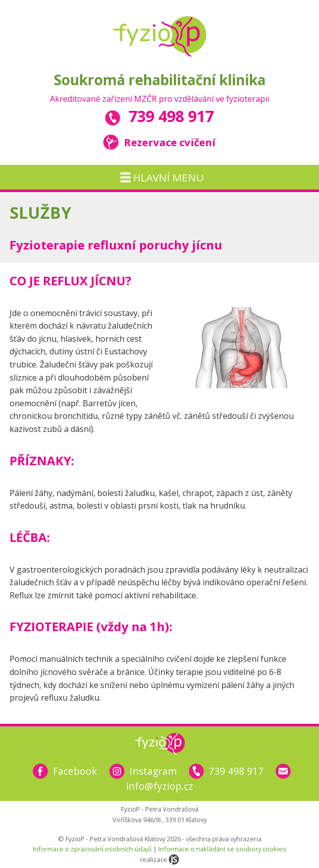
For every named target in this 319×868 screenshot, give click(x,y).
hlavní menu (162, 177)
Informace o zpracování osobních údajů (92, 849)
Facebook (75, 771)
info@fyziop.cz (159, 786)
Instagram (153, 771)
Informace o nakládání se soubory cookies (222, 849)
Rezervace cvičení (159, 142)
